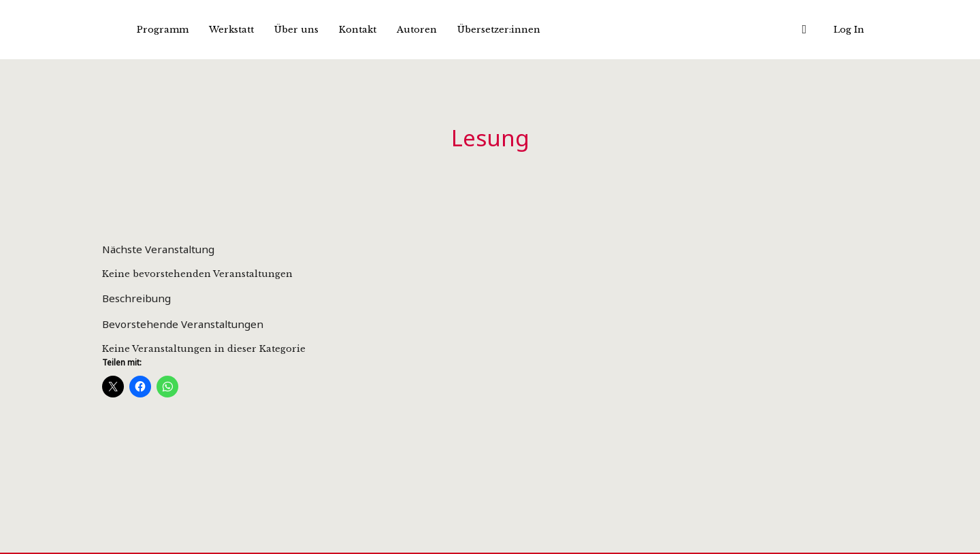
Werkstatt (231, 30)
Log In (849, 30)
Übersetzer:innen (499, 30)
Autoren (417, 30)
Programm (163, 30)
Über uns (296, 30)
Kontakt (358, 30)
